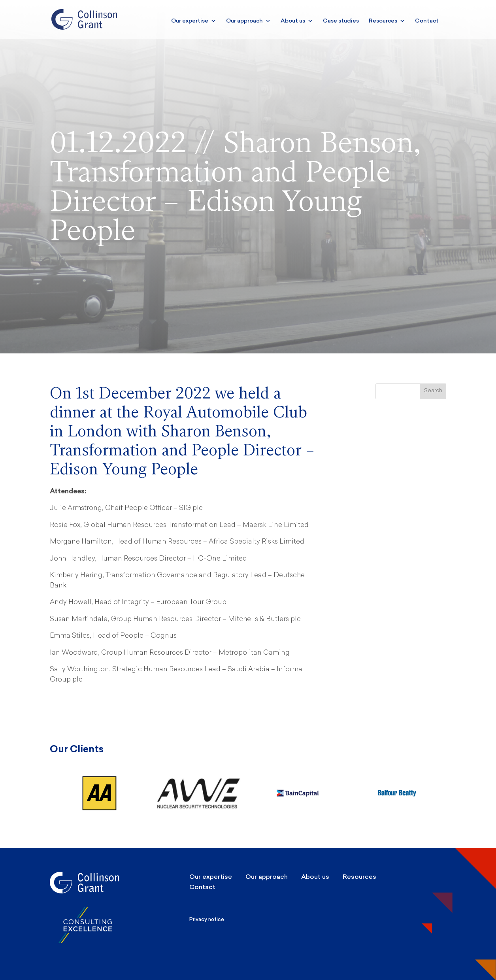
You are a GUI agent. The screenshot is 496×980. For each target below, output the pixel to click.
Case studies (341, 21)
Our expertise (194, 21)
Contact (427, 21)
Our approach (248, 21)
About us (297, 21)
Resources (387, 21)
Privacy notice (207, 919)
